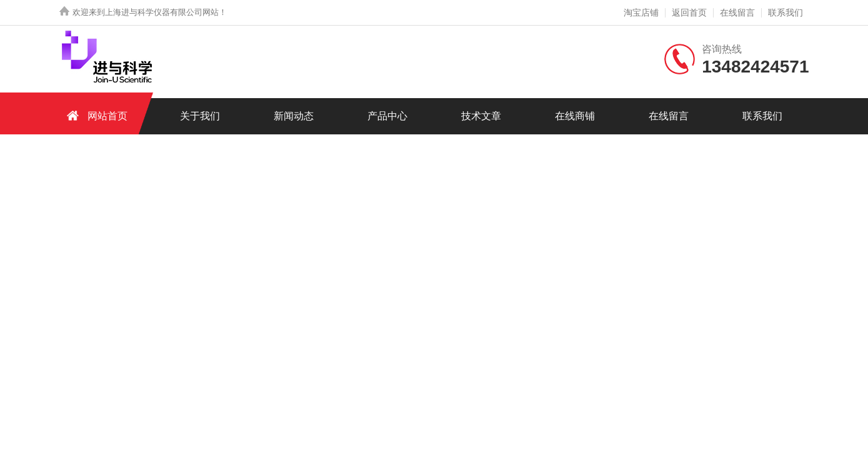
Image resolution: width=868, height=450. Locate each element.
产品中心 (387, 116)
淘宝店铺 (641, 12)
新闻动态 (294, 116)
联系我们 (786, 12)
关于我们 (200, 116)
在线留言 (737, 12)
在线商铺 (575, 116)
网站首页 (95, 115)
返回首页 (689, 12)
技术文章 (481, 116)
